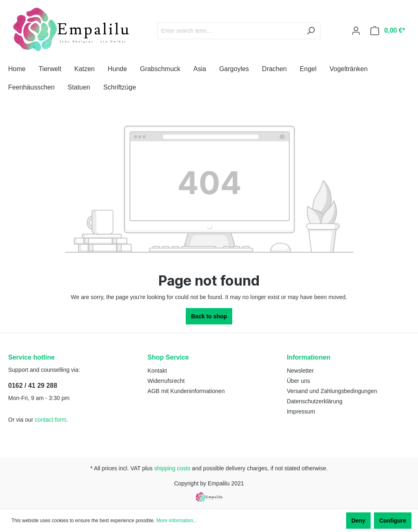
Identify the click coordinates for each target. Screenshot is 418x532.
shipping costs (172, 468)
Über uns (299, 381)
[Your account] (356, 31)
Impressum (301, 411)
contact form (50, 420)
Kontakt (157, 371)
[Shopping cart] (388, 31)
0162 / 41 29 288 (33, 386)
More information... (177, 521)
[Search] (311, 31)
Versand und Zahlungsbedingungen (332, 391)
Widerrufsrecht (166, 381)
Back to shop (209, 316)
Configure (393, 521)
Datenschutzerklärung (315, 401)
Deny (358, 521)
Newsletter (300, 371)
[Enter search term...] (229, 31)
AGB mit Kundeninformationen (186, 391)
